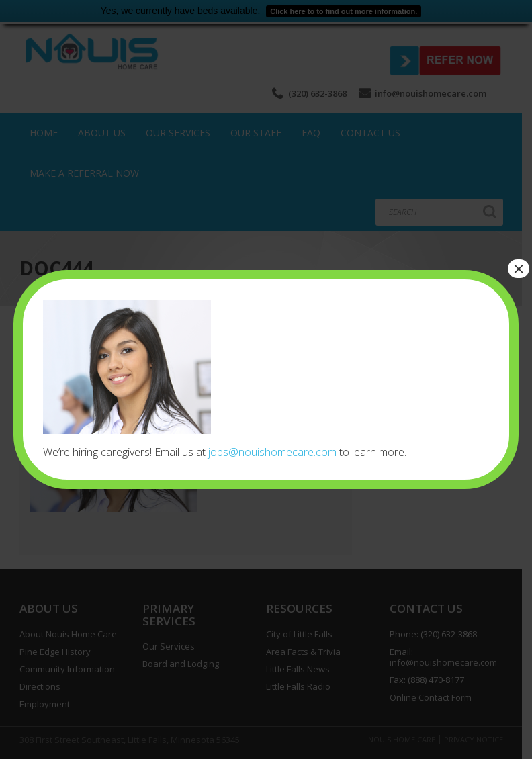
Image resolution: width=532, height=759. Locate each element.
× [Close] (519, 269)
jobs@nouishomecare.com (272, 452)
